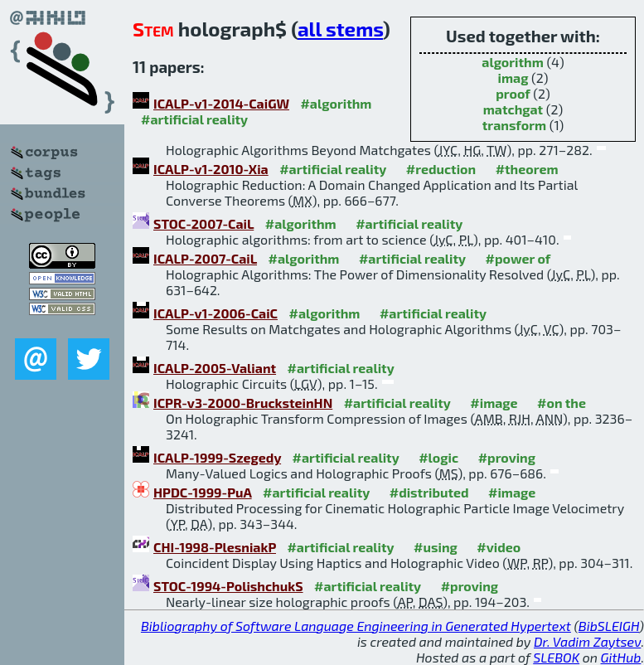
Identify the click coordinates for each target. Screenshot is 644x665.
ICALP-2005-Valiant (215, 368)
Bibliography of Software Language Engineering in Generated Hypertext (356, 626)
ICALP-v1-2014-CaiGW (221, 103)
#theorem (527, 169)
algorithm (513, 62)
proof (513, 93)
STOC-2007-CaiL (203, 223)
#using (436, 547)
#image (494, 403)
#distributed (429, 492)
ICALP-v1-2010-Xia (211, 169)
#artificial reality (194, 119)
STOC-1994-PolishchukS (228, 586)
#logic (438, 457)
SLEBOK (556, 657)
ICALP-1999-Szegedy (217, 457)
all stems (340, 29)
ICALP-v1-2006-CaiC (215, 313)
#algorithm (336, 103)
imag (513, 78)
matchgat (513, 109)
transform (514, 125)
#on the (562, 403)
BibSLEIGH (609, 626)
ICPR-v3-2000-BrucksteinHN (243, 403)
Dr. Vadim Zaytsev (587, 641)
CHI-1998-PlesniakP (215, 547)
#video (499, 547)
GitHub (621, 657)
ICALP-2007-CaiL (205, 258)
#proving (507, 457)
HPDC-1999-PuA (203, 492)
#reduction (441, 169)
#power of (518, 258)
